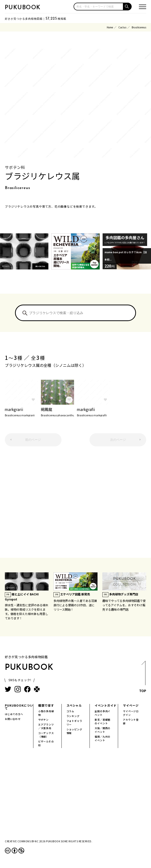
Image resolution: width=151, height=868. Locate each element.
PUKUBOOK (23, 8)
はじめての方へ (14, 714)
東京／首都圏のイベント (102, 721)
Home (110, 27)
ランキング (73, 716)
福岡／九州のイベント (102, 738)
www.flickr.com (55, 401)
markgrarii (21, 411)
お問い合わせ (13, 719)
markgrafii (93, 411)
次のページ (118, 440)
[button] (128, 7)
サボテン (43, 720)
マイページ (131, 705)
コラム (70, 711)
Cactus (122, 27)
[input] (98, 7)
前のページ (33, 440)
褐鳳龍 (57, 411)
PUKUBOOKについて (19, 707)
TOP (143, 678)
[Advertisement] (75, 505)
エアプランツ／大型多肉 (46, 726)
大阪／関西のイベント (102, 730)
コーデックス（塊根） (46, 735)
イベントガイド (106, 705)
